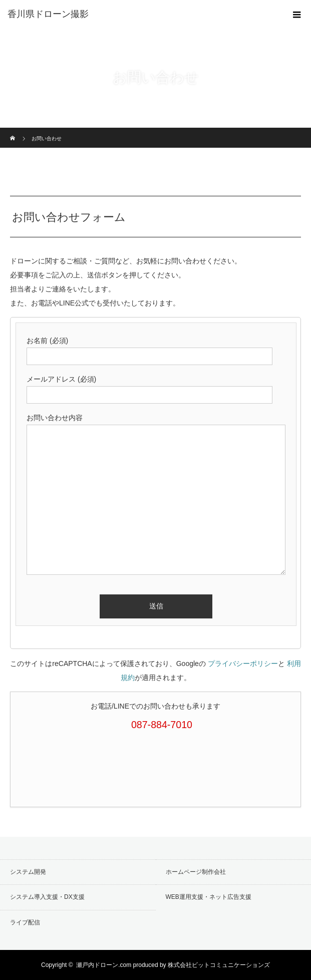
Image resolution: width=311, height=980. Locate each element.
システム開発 (28, 872)
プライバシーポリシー (243, 664)
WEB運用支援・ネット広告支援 (209, 897)
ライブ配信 (25, 922)
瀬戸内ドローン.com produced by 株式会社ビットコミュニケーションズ (173, 965)
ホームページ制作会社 (196, 872)
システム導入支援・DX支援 (47, 897)
